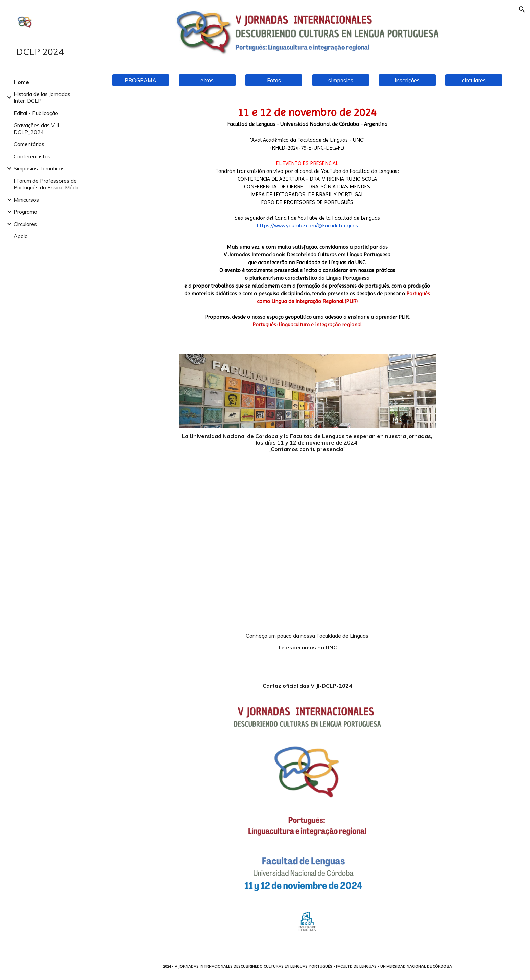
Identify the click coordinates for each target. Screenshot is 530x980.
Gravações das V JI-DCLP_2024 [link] (38, 129)
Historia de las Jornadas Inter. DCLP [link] (42, 97)
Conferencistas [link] (32, 156)
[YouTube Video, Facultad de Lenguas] (307, 551)
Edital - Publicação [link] (36, 113)
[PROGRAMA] (141, 80)
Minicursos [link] (26, 200)
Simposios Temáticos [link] (39, 168)
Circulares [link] (25, 224)
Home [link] (21, 82)
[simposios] (341, 80)
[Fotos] (274, 80)
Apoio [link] (21, 236)
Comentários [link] (29, 144)
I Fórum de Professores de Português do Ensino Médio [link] (47, 184)
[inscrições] (407, 80)
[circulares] (474, 80)
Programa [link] (25, 212)
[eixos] (207, 80)
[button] (522, 9)
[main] (307, 220)
